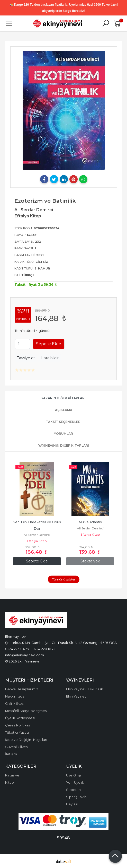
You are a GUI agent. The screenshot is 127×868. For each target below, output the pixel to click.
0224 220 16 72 (44, 649)
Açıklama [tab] (64, 410)
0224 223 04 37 (17, 649)
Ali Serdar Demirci (37, 535)
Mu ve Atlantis (90, 522)
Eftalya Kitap (37, 541)
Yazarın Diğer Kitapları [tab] (63, 398)
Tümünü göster (64, 579)
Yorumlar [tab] (63, 434)
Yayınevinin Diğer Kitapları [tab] (64, 445)
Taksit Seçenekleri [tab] (64, 422)
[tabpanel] (64, 110)
